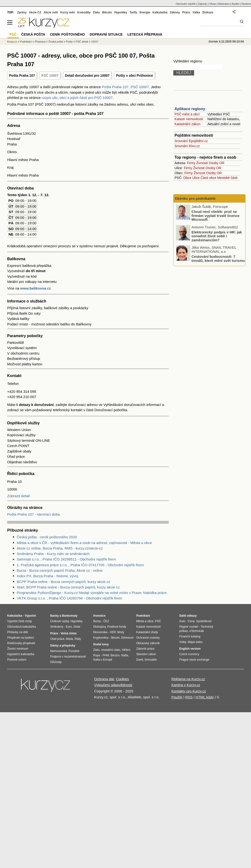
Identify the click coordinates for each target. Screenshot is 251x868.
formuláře (151, 660)
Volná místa (68, 633)
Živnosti (202, 163)
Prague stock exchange (194, 660)
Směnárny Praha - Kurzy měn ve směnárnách (53, 554)
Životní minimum (18, 649)
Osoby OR (216, 163)
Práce (186, 12)
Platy (78, 639)
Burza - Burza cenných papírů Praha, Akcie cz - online (60, 570)
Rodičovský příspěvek (21, 643)
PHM (106, 655)
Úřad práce (57, 639)
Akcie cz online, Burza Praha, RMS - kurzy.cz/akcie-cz (60, 548)
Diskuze (208, 12)
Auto (182, 621)
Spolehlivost (204, 621)
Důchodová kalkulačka (22, 627)
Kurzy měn (68, 12)
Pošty (69, 42)
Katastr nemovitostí (189, 119)
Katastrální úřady (147, 632)
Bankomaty (70, 616)
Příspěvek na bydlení (21, 638)
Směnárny (57, 627)
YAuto (213, 4)
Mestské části (227, 178)
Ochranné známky (148, 638)
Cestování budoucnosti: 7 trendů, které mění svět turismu (218, 259)
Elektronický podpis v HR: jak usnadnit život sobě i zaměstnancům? (217, 236)
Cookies (122, 679)
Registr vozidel (189, 627)
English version (190, 649)
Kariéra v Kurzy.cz (186, 685)
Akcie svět (51, 12)
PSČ (13, 34)
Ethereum (127, 638)
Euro (69, 627)
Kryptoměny (101, 638)
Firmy (191, 163)
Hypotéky (121, 12)
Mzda (69, 639)
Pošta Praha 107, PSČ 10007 (125, 87)
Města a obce (145, 621)
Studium (246, 4)
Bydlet (236, 4)
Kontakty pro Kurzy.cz (189, 691)
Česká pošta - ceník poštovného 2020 (47, 537)
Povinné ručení (17, 660)
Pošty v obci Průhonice (134, 75)
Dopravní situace (106, 34)
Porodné (74, 651)
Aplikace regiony (190, 109)
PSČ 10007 (50, 75)
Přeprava (40, 42)
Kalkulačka (160, 12)
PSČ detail (82, 42)
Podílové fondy (117, 627)
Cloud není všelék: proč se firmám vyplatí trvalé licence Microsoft (216, 216)
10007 (95, 42)
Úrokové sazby (60, 621)
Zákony (175, 12)
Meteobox (224, 4)
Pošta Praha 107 (22, 75)
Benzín (115, 655)
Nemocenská (59, 651)
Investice (99, 616)
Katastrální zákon (187, 124)
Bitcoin (107, 12)
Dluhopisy (99, 627)
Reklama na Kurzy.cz (188, 679)
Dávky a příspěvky (63, 646)
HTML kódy (205, 697)
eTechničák (197, 631)
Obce (187, 178)
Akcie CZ (35, 12)
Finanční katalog (190, 636)
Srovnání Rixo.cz (187, 146)
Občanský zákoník (148, 643)
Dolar (77, 627)
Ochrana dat (104, 679)
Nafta (125, 655)
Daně (140, 660)
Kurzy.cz (12, 42)
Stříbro (126, 650)
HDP (113, 632)
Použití (177, 697)
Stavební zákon (146, 654)
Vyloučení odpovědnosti (113, 685)
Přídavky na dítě (18, 632)
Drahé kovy (101, 644)
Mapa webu (195, 642)
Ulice (196, 178)
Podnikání (26, 42)
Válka (196, 12)
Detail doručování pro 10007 (87, 75)
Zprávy (22, 12)
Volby (183, 642)
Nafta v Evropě (103, 660)
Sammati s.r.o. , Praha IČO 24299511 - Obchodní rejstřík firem (66, 559)
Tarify (133, 12)
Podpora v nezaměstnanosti (68, 657)
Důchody (56, 662)
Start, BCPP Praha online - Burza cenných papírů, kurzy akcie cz (68, 587)
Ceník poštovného (67, 34)
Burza (97, 621)
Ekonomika (100, 632)
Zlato (96, 12)
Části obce (208, 178)
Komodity (84, 12)
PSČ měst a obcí (187, 114)
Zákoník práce (145, 649)
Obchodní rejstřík (186, 4)
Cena (191, 621)
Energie (145, 12)
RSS (189, 697)
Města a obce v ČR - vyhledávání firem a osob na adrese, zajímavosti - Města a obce (84, 543)
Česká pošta (56, 42)
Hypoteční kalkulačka (21, 654)
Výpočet (30, 616)
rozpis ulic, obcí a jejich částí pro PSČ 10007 (77, 98)
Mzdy (121, 632)
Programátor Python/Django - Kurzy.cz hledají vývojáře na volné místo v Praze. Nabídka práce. (92, 593)
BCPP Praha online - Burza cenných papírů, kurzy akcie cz (63, 582)
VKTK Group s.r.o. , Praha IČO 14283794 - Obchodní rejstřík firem (69, 598)
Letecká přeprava (145, 34)
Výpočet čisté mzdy (19, 621)
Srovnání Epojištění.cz (191, 141)
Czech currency (189, 654)
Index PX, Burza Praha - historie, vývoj (47, 576)
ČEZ (106, 621)
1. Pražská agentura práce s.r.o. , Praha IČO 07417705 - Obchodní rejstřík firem (80, 565)
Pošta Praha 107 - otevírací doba (33, 514)
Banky (55, 616)
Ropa (97, 655)
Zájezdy (202, 4)
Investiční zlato (111, 650)
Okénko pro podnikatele (195, 198)
